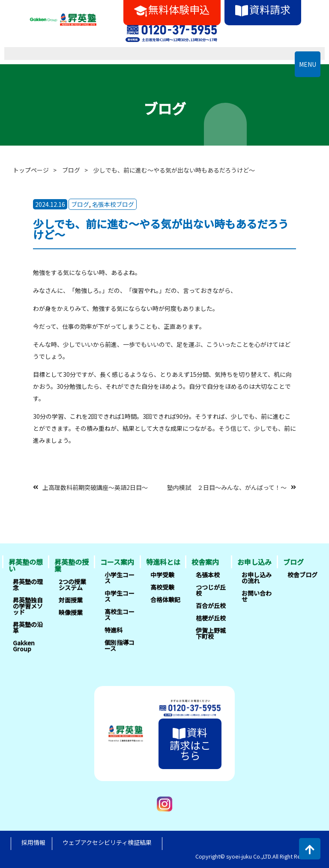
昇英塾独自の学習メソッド (28, 606)
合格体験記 (165, 600)
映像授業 (71, 612)
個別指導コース (120, 645)
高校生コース (120, 614)
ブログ (71, 170)
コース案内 (117, 562)
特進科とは (163, 562)
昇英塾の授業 (72, 565)
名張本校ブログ (113, 204)
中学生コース (120, 596)
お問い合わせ (257, 596)
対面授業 (71, 600)
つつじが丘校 (211, 590)
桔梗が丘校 (211, 618)
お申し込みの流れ (257, 578)
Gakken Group (24, 646)
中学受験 (162, 575)
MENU (308, 64)
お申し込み (254, 562)
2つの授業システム (72, 585)
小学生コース (120, 578)
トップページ (31, 170)
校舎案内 (205, 562)
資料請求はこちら (190, 744)
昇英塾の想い (26, 565)
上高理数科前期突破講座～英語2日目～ (95, 487)
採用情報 (33, 842)
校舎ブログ (302, 575)
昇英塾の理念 (28, 585)
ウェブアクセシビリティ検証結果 (107, 842)
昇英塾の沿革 (28, 627)
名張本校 (208, 575)
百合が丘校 (211, 606)
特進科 (114, 630)
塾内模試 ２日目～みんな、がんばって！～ (227, 487)
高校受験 (162, 587)
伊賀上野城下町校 (211, 633)
